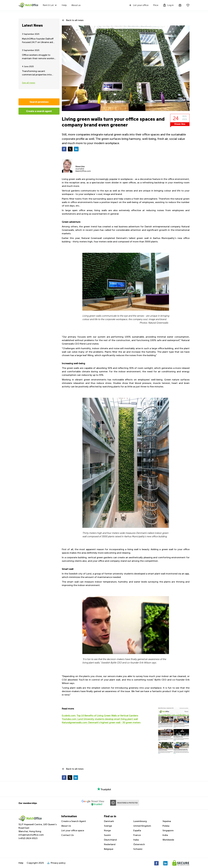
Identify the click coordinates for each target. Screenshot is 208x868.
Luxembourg (140, 821)
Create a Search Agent (74, 821)
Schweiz (138, 849)
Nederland (110, 844)
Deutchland (110, 840)
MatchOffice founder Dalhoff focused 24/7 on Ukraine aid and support (38, 41)
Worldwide (168, 840)
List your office (139, 5)
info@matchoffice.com (31, 835)
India (165, 835)
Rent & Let (48, 5)
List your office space (73, 830)
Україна (167, 821)
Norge (107, 830)
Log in (168, 5)
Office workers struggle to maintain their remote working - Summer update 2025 (39, 57)
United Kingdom (142, 826)
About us (76, 5)
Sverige (108, 826)
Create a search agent (39, 111)
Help (64, 5)
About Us (66, 826)
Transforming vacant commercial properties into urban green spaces (37, 73)
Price (156, 5)
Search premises (39, 102)
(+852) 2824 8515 (28, 838)
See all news (29, 83)
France (137, 835)
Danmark (109, 821)
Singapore (168, 830)
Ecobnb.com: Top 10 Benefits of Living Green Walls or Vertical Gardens (100, 716)
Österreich (139, 844)
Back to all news (75, 20)
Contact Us (67, 835)
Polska (166, 826)
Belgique (109, 849)
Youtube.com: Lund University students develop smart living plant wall (100, 719)
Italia (136, 840)
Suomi (107, 835)
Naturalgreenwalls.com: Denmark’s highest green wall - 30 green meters (101, 723)
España (137, 830)
